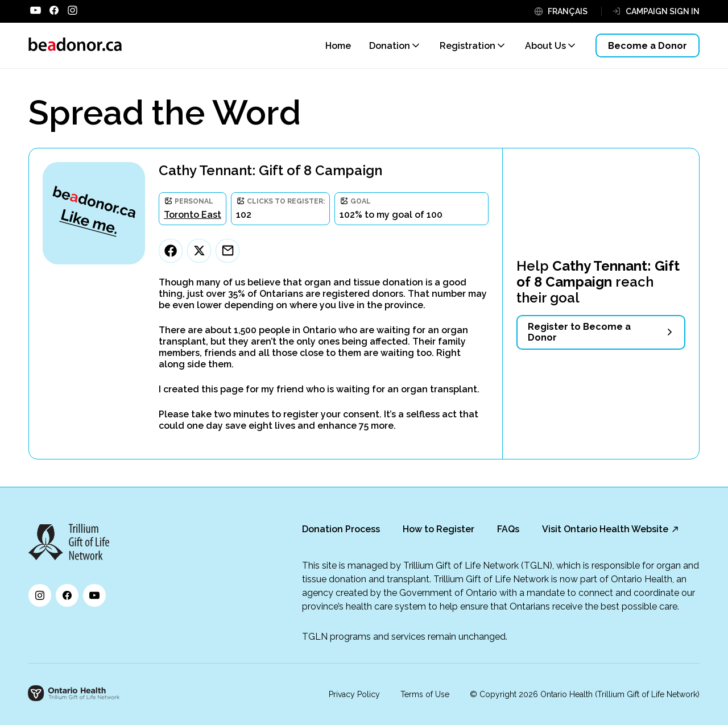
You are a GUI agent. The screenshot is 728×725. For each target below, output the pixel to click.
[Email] (227, 251)
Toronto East (193, 215)
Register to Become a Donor (579, 332)
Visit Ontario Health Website (605, 529)
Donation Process (341, 529)
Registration (468, 46)
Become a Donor (648, 46)
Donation (390, 46)
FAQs (508, 529)
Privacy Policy (354, 694)
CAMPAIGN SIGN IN (663, 11)
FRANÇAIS (568, 11)
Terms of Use (425, 694)
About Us (545, 46)
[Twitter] (199, 251)
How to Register (439, 529)
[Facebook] (171, 251)
